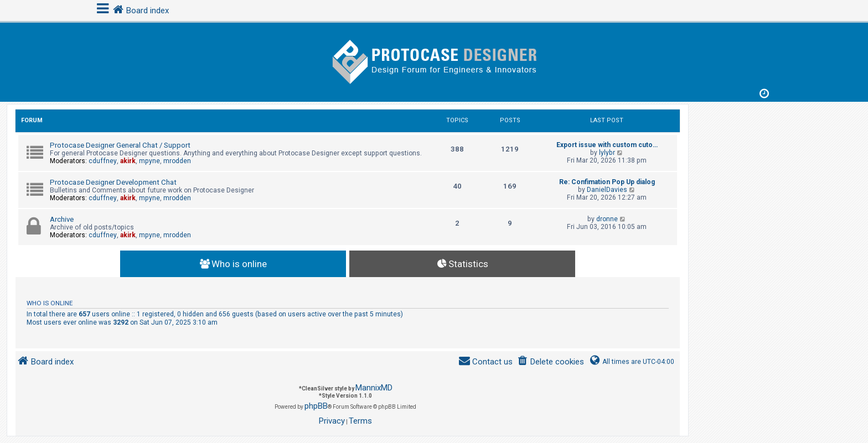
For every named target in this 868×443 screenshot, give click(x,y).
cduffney (103, 161)
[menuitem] (551, 362)
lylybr (607, 153)
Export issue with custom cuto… (607, 145)
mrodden (177, 161)
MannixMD (374, 388)
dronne (607, 219)
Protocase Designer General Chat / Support (120, 145)
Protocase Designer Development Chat (113, 182)
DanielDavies (607, 190)
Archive (62, 219)
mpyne (149, 161)
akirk (128, 161)
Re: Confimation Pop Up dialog (607, 182)
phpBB (316, 406)
